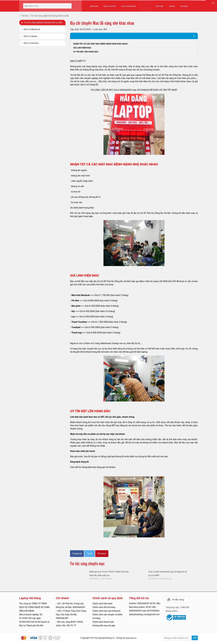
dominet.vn (131, 638)
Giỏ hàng (181, 5)
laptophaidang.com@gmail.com (144, 614)
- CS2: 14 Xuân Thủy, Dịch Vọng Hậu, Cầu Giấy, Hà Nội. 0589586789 (71, 615)
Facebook (77, 554)
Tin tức (144, 5)
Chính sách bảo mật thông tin (107, 611)
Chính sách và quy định (108, 598)
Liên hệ (169, 5)
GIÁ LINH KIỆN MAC (82, 48)
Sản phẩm (94, 5)
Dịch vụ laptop (31, 36)
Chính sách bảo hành (102, 604)
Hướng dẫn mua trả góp (104, 626)
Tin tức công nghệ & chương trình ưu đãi (43, 22)
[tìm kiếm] (68, 6)
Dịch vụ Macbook (129, 5)
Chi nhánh (62, 598)
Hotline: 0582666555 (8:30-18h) (145, 603)
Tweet (90, 554)
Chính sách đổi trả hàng (104, 607)
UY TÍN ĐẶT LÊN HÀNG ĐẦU (86, 52)
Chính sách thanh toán (103, 622)
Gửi (195, 638)
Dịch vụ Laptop (110, 5)
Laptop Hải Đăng (30, 598)
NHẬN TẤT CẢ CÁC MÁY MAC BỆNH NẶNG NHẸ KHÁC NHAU (100, 44)
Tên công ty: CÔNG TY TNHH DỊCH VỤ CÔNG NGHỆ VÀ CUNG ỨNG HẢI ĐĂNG (34, 607)
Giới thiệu (156, 5)
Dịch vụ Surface (31, 43)
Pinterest (102, 554)
